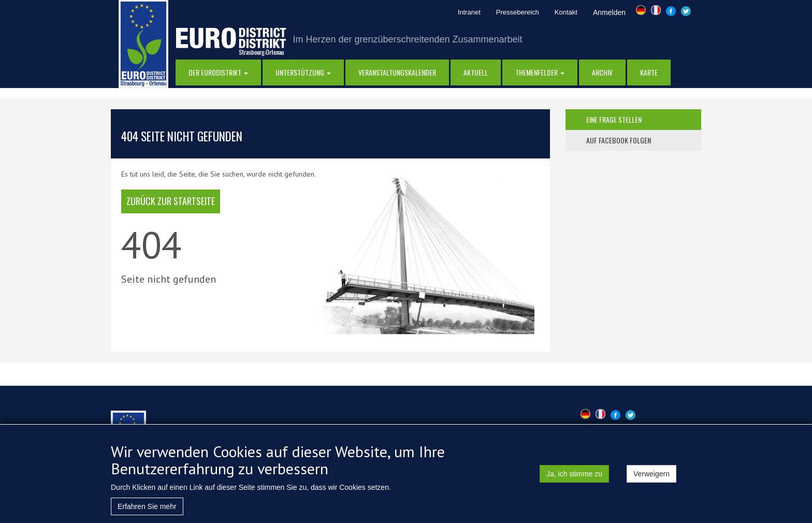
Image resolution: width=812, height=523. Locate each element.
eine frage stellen (614, 119)
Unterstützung (303, 72)
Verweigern (651, 478)
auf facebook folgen (619, 140)
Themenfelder (540, 72)
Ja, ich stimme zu (574, 478)
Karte (649, 72)
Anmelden (609, 12)
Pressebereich (518, 12)
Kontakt (566, 12)
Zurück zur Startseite (171, 201)
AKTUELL (476, 72)
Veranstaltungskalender (397, 72)
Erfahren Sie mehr (147, 511)
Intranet (469, 12)
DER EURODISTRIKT (218, 72)
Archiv (602, 72)
